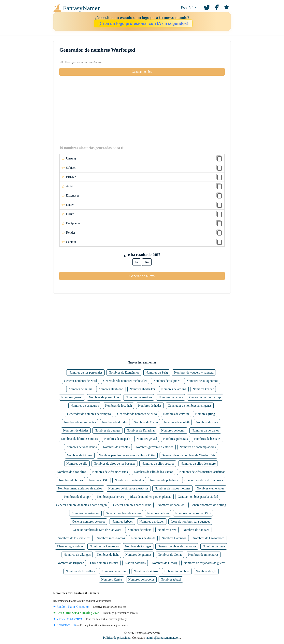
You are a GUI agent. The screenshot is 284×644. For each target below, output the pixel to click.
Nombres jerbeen (122, 521)
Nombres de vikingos (77, 555)
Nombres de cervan (171, 397)
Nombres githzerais (175, 439)
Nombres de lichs (108, 555)
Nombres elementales (210, 488)
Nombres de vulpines (167, 381)
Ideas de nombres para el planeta (151, 497)
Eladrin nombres (135, 563)
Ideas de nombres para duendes (190, 521)
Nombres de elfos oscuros (158, 464)
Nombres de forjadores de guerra (204, 563)
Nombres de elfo (77, 464)
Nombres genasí (147, 439)
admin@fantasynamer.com (163, 638)
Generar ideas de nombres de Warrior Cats (188, 455)
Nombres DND (99, 480)
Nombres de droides (115, 422)
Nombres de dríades (76, 430)
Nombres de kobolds (141, 579)
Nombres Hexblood (111, 389)
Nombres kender (203, 389)
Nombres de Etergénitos (124, 372)
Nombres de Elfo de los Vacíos (154, 472)
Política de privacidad (117, 638)
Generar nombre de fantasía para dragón (81, 505)
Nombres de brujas (71, 480)
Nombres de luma (214, 546)
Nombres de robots (139, 530)
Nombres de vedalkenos (81, 447)
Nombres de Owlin (146, 422)
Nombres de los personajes (85, 372)
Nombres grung (205, 414)
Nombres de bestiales (208, 439)
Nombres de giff (206, 571)
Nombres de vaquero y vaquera (194, 372)
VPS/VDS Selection (69, 619)
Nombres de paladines (164, 480)
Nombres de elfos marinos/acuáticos (202, 472)
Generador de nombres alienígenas (190, 406)
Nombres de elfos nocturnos (110, 472)
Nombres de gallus (80, 389)
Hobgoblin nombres (177, 571)
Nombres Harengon (174, 538)
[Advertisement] (142, 110)
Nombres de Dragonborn (209, 538)
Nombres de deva (207, 422)
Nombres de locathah (119, 406)
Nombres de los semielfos (74, 538)
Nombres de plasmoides (104, 397)
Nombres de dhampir (77, 497)
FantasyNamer (81, 8)
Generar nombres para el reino (132, 505)
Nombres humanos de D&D (193, 513)
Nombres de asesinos (139, 397)
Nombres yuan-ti (72, 397)
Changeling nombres (70, 546)
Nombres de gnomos (138, 555)
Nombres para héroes (110, 497)
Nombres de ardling (174, 389)
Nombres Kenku (112, 579)
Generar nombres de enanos (123, 513)
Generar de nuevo (142, 276)
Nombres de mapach (117, 439)
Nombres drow (167, 530)
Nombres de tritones (80, 455)
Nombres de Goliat (170, 555)
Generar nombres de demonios (177, 546)
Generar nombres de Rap (205, 397)
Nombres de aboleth (177, 422)
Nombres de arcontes (116, 447)
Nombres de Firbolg (165, 563)
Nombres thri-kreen (152, 521)
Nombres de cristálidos (129, 480)
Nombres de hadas (150, 406)
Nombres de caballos (171, 505)
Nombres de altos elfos (71, 472)
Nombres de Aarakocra (104, 546)
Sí (137, 262)
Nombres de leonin (173, 430)
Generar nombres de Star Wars (204, 480)
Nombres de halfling (114, 571)
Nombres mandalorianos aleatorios (80, 488)
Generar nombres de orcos (89, 521)
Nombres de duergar (107, 430)
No (147, 262)
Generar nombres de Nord (81, 381)
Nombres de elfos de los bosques (114, 464)
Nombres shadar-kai (142, 389)
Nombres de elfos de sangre (198, 464)
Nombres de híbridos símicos (79, 439)
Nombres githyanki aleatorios (155, 447)
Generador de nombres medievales (125, 381)
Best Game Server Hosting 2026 (78, 613)
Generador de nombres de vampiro (89, 414)
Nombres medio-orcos (111, 538)
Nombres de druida (143, 538)
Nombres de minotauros (203, 555)
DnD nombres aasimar (104, 563)
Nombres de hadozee (196, 530)
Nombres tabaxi (171, 579)
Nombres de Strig (157, 372)
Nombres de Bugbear (70, 563)
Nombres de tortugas (138, 546)
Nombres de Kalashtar (141, 430)
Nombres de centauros (85, 406)
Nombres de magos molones (173, 488)
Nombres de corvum (176, 414)
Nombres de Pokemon (85, 513)
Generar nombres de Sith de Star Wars (97, 530)
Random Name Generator (73, 607)
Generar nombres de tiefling (208, 505)
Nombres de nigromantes (80, 422)
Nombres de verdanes (205, 430)
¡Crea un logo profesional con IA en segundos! (143, 23)
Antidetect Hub (66, 625)
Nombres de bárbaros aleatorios (128, 488)
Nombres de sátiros (146, 571)
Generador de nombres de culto (137, 414)
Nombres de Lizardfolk (80, 571)
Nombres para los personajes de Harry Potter (127, 455)
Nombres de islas (158, 513)
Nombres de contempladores (198, 447)
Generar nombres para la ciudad (198, 497)
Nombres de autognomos (202, 381)
